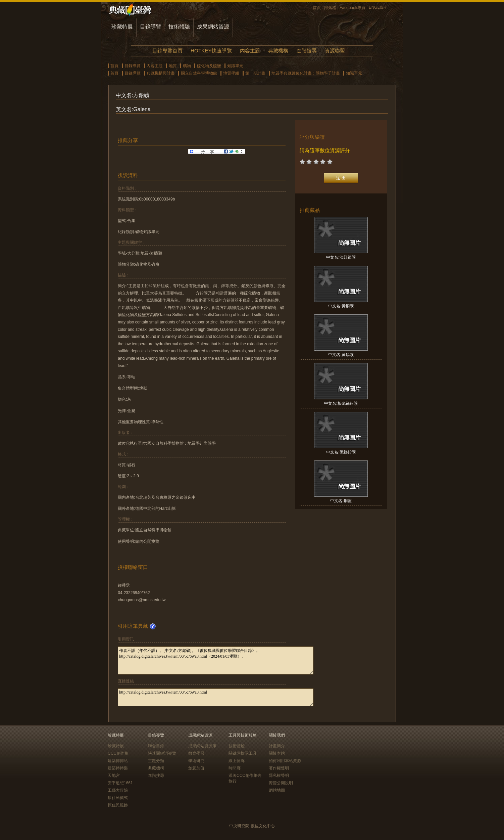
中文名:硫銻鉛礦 (341, 452)
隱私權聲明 (279, 776)
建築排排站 (118, 761)
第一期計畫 (255, 73)
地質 (173, 66)
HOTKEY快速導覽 (211, 51)
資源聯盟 (335, 51)
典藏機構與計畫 (161, 73)
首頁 (317, 8)
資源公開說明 (281, 783)
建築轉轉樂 (118, 768)
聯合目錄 (156, 746)
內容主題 (250, 51)
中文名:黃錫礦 (341, 355)
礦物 (187, 66)
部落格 (330, 8)
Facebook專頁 (352, 8)
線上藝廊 (237, 761)
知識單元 (235, 66)
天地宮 (114, 776)
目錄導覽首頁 (167, 51)
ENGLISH (378, 7)
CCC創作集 (118, 753)
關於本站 (277, 753)
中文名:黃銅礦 (341, 306)
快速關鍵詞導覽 (162, 753)
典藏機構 (278, 51)
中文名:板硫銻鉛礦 (341, 403)
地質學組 (231, 73)
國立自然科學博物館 (199, 73)
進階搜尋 (307, 51)
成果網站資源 (213, 27)
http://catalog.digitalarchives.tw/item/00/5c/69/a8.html (216, 697)
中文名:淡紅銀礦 (341, 257)
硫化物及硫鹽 (209, 66)
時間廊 (235, 768)
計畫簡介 (277, 746)
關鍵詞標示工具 (243, 753)
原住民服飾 (118, 805)
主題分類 (156, 761)
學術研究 (196, 761)
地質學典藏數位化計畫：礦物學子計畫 (306, 73)
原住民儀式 (118, 798)
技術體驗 (179, 27)
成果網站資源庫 (202, 746)
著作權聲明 (279, 768)
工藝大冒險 (118, 790)
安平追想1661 (120, 783)
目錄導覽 (151, 27)
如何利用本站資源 (285, 761)
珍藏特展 (122, 27)
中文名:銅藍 (341, 501)
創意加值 (196, 768)
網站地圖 (277, 790)
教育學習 (196, 753)
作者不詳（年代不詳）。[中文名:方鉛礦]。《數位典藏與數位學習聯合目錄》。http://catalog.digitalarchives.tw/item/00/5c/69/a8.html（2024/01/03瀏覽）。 (216, 660)
